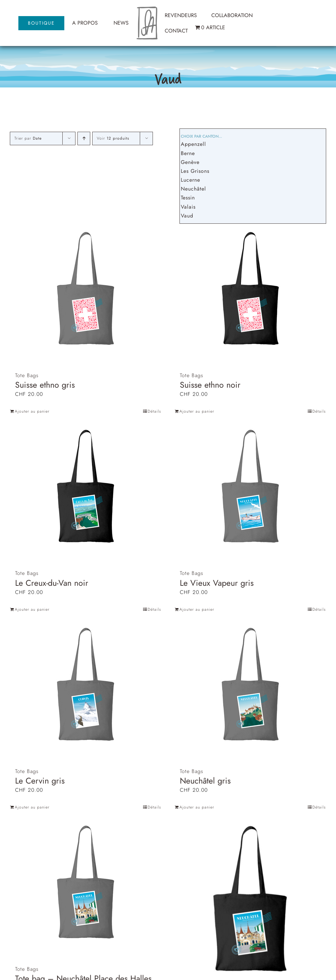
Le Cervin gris (40, 781)
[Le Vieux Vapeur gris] (250, 487)
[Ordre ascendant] (84, 138)
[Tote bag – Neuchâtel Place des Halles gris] (86, 883)
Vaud (187, 216)
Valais (188, 207)
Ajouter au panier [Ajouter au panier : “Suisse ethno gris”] (32, 411)
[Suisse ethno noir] (250, 289)
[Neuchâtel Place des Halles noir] (250, 900)
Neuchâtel (193, 189)
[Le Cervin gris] (86, 685)
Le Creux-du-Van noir (52, 583)
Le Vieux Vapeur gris (217, 583)
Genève (190, 162)
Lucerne (190, 180)
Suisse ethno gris (45, 385)
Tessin (188, 198)
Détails (154, 411)
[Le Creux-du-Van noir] (86, 487)
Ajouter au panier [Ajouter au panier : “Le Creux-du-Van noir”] (32, 609)
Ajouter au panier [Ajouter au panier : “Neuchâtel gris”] (197, 807)
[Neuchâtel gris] (250, 685)
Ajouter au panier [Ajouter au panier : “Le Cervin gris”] (32, 807)
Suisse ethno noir (210, 385)
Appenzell (193, 144)
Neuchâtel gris (205, 781)
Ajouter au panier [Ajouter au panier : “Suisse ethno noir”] (197, 411)
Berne (188, 153)
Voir (113, 138)
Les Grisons (195, 171)
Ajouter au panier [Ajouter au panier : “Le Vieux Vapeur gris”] (197, 609)
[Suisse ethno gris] (86, 289)
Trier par (28, 138)
